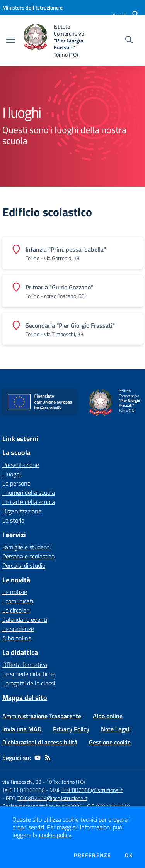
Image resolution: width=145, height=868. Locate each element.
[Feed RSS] (48, 758)
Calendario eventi (25, 619)
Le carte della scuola (29, 502)
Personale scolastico (28, 556)
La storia (13, 520)
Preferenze (92, 855)
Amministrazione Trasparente (42, 716)
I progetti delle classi (29, 683)
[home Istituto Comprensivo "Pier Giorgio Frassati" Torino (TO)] (59, 41)
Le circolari (16, 610)
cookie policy (55, 835)
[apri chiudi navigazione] (11, 41)
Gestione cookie (110, 742)
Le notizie (15, 592)
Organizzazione (22, 511)
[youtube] (38, 758)
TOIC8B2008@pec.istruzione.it (52, 798)
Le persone (16, 483)
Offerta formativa (25, 665)
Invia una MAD (22, 729)
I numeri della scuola (29, 492)
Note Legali (116, 729)
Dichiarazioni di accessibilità (40, 742)
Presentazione (21, 465)
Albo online (17, 638)
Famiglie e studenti (26, 547)
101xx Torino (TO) (66, 782)
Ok (129, 855)
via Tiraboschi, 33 (22, 782)
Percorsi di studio (24, 565)
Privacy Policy (71, 729)
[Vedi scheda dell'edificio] (72, 253)
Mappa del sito (25, 698)
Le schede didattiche (29, 674)
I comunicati (18, 601)
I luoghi (12, 474)
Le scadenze (18, 629)
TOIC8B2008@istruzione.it (92, 790)
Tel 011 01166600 (24, 790)
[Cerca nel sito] (129, 41)
